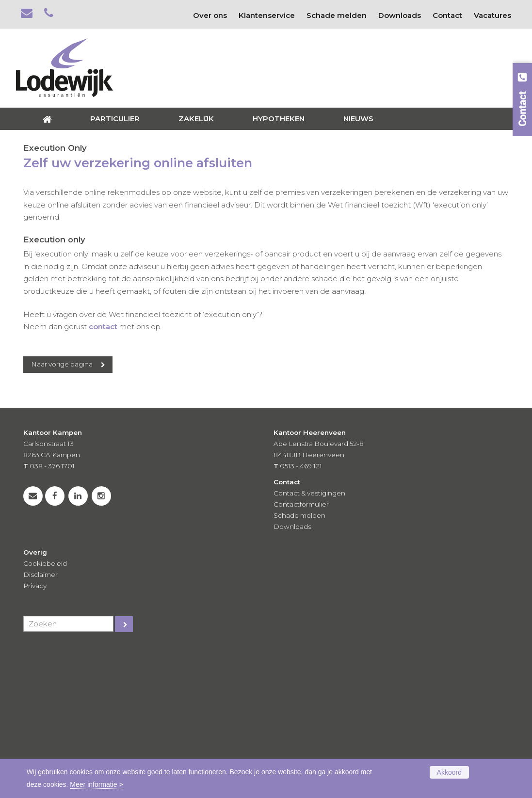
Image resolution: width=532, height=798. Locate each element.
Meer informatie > (96, 784)
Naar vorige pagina (62, 505)
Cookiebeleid (45, 704)
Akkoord (449, 772)
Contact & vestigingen (309, 635)
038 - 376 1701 (52, 607)
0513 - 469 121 (301, 607)
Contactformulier (301, 646)
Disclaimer (40, 716)
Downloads (292, 668)
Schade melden (299, 656)
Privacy (35, 727)
